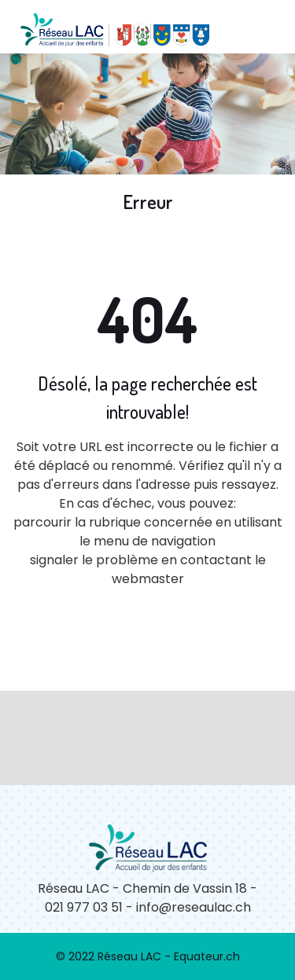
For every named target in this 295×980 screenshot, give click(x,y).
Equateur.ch (207, 956)
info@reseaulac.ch (194, 907)
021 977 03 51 (84, 907)
